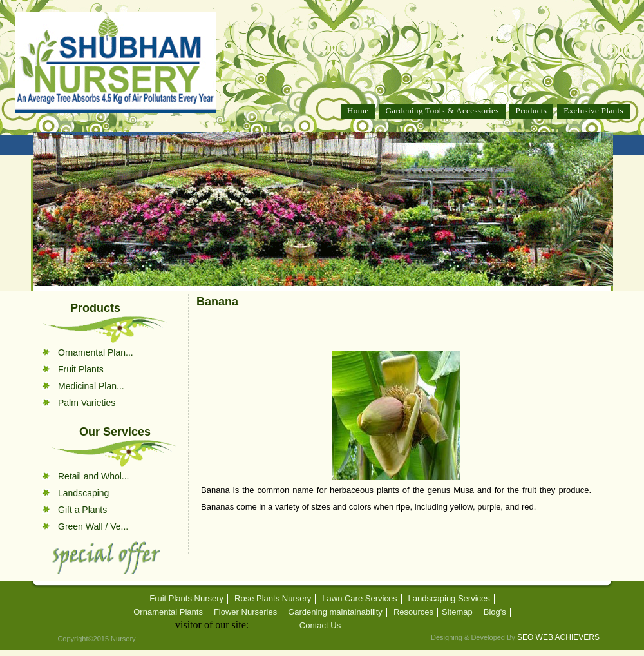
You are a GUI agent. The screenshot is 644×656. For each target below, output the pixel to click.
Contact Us (320, 626)
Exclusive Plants (593, 111)
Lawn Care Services (359, 599)
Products (532, 111)
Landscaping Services (449, 599)
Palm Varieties (87, 403)
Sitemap (457, 612)
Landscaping (83, 493)
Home (358, 111)
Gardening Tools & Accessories (442, 111)
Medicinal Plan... (91, 386)
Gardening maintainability (335, 612)
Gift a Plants (82, 510)
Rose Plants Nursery (273, 599)
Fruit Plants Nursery (186, 599)
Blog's (495, 612)
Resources (413, 612)
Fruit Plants (81, 369)
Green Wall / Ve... (93, 526)
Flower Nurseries (245, 612)
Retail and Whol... (94, 476)
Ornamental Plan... (96, 352)
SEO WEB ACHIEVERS (558, 637)
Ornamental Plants (168, 612)
